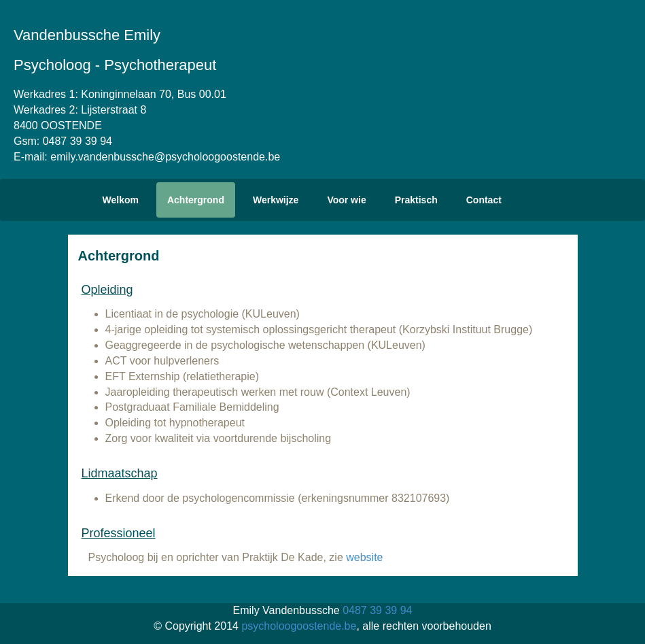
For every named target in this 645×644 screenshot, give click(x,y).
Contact (484, 200)
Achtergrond (196, 200)
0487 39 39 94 (77, 141)
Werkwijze (276, 200)
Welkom (121, 200)
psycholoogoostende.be (299, 626)
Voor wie (346, 200)
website (364, 557)
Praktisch (416, 200)
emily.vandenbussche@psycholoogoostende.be (165, 157)
